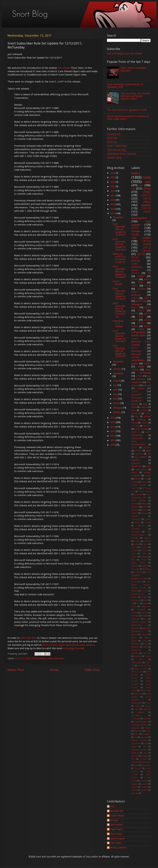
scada (148, 286)
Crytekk (134, 591)
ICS (149, 454)
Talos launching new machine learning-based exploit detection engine (135, 96)
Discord (145, 591)
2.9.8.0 (135, 264)
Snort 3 (135, 307)
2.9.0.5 (135, 298)
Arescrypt (135, 569)
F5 (132, 603)
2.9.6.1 (141, 282)
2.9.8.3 (147, 192)
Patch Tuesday (141, 429)
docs (141, 317)
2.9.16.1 (147, 448)
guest (148, 731)
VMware (145, 504)
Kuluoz (134, 638)
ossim (137, 522)
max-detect (136, 743)
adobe (141, 367)
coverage (147, 719)
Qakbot (138, 656)
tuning (134, 423)
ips (136, 737)
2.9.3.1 (135, 228)
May (116, 394)
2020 (113, 200)
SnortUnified (137, 703)
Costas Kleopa (117, 816)
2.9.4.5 (135, 338)
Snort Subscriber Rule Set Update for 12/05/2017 (119, 351)
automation (136, 715)
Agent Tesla (138, 563)
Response (136, 463)
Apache (145, 566)
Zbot (137, 709)
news (148, 466)
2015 (113, 422)
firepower (138, 731)
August (117, 381)
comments (136, 719)
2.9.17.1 (144, 547)
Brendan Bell (117, 811)
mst (146, 743)
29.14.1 (134, 557)
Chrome (139, 454)
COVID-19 (138, 572)
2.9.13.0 (146, 251)
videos (137, 479)
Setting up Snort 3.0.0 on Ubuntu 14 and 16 (119, 258)
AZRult (144, 560)
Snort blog (138, 694)
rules (50, 658)
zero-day (135, 793)
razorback (135, 529)
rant (133, 759)
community (137, 267)
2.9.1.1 (135, 348)
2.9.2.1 (135, 286)
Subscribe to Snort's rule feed (122, 154)
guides (135, 363)
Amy (112, 806)
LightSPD (135, 460)
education (136, 728)
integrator (146, 734)
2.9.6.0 (147, 279)
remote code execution (141, 762)
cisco (148, 370)
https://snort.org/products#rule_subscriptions (68, 645)
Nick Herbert (116, 825)
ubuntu (147, 538)
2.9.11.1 (146, 195)
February (118, 408)
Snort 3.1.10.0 (145, 666)
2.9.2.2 (147, 307)
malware (144, 407)
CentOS (135, 482)
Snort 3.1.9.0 (145, 691)
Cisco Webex (137, 582)
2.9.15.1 (141, 323)
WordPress (136, 466)
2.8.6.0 (137, 544)
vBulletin (144, 790)
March (117, 403)
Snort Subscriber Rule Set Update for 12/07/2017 (119, 336)
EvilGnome (136, 600)
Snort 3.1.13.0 (137, 672)
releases (143, 759)
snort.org (136, 295)
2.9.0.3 (134, 392)
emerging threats (73, 648)
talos (62, 658)
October (117, 369)
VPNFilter (135, 507)
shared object (138, 335)
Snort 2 (135, 432)
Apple (148, 451)
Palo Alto (147, 653)
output (148, 522)
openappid (137, 304)
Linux (145, 641)
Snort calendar (138, 501)
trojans (134, 790)
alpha (134, 407)
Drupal (144, 597)
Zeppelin (147, 709)
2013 (113, 431)
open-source (141, 470)
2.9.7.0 (141, 254)
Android (135, 566)
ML (146, 644)
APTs (133, 560)
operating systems (139, 750)
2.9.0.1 (134, 448)
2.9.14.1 (135, 273)
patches (141, 526)
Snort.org (112, 142)
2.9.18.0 (138, 451)
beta (133, 410)
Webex (148, 706)
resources (136, 532)
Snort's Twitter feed (117, 146)
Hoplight (135, 616)
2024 (113, 182)
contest (144, 410)
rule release (64, 68)
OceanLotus (136, 650)
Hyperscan (136, 619)
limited (148, 519)
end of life (136, 413)
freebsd (135, 513)
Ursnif (148, 703)
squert (145, 784)
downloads (136, 382)
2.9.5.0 (141, 329)
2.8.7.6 (134, 547)
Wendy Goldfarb (118, 848)
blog (145, 404)
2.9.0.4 (139, 376)
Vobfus (138, 706)
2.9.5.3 (135, 326)
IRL (146, 619)
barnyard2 (136, 395)
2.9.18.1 (135, 551)
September (118, 373)
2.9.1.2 (147, 248)
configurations (138, 332)
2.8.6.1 (147, 363)
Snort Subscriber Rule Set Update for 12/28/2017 (119, 229)
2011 (113, 440)
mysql (134, 747)
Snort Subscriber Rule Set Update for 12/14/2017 (119, 294)
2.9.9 (133, 554)
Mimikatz (135, 647)
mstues (43, 658)
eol (149, 273)
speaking (141, 420)
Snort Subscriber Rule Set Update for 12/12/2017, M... (119, 310)
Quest (148, 656)
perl (145, 753)
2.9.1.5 (148, 413)
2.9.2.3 (135, 257)
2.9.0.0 (135, 370)
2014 (113, 427)
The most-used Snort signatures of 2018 (127, 110)
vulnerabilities (138, 360)
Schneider (138, 494)
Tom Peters (116, 843)
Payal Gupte (116, 829)
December (118, 217)
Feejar (145, 603)
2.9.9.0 (35, 658)
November (118, 362)
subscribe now (28, 638)
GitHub (134, 613)
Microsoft (136, 354)
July (115, 385)
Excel (146, 600)
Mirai (145, 647)
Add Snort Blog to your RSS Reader (125, 54)
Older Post (92, 670)
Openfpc (135, 653)
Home (54, 670)
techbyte (135, 538)
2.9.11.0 (19, 658)
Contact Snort (114, 134)
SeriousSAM (136, 663)
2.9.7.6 (147, 199)
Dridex (134, 597)
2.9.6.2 (147, 202)
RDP (141, 659)
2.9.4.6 (135, 235)
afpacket (141, 712)
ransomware (137, 438)
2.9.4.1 (147, 326)
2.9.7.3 (135, 320)
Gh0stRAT (141, 610)
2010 (113, 445)
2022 (113, 191)
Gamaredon (146, 607)
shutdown (146, 765)
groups (145, 513)
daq (149, 376)
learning (144, 737)
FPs (138, 603)
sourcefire (136, 351)
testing (144, 787)
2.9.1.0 (135, 314)
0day (146, 479)
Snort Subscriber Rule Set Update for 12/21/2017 (119, 244)
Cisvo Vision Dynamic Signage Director (141, 585)
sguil (136, 765)
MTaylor (114, 820)
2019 (113, 204)
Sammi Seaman (118, 839)
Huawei (145, 616)
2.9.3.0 (141, 276)
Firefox (134, 607)
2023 (113, 186)
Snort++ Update (117, 283)
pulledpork (136, 401)
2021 (113, 195)
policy (134, 472)
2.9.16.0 (135, 357)
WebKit (145, 507)
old (145, 747)
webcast (147, 385)
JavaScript (135, 628)
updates (146, 205)
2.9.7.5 (147, 298)
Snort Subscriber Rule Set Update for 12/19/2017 (119, 272)
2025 (113, 177)
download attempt (139, 725)
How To (135, 488)
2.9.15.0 (141, 289)
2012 (113, 436)
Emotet (145, 482)
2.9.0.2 (144, 423)
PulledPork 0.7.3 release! (118, 324)
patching (135, 753)
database (141, 379)
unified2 (147, 541)
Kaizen (134, 635)
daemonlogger (141, 722)
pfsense (135, 756)
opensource (137, 398)
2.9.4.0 (135, 279)
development (139, 218)
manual (147, 416)
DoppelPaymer (137, 594)
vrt (141, 185)
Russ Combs (116, 834)
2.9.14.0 (135, 426)
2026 (113, 173)
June (116, 390)
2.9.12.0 (146, 241)
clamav (135, 404)
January (117, 412)
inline (137, 734)
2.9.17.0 (147, 426)
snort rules (141, 301)
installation (136, 519)
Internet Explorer (139, 622)
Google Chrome (139, 485)
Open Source (145, 491)
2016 (113, 418)
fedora (148, 728)
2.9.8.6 (27, 658)
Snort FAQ (112, 138)
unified (137, 541)
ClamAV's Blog (114, 158)
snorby (138, 768)
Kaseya (144, 635)
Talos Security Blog (116, 150)
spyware (135, 784)
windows (136, 261)
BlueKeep (147, 569)
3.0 (133, 189)
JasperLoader (137, 625)
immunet (135, 516)
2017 (113, 213)
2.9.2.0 (147, 320)
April (116, 399)
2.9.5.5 (147, 314)
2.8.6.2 (145, 544)
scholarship (145, 373)
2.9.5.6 (147, 212)
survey (134, 787)
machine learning (139, 740)
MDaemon (136, 644)
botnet (145, 510)
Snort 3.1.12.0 (141, 669)
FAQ (137, 416)
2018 (113, 209)
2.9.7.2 (141, 310)
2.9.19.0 (145, 551)
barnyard (135, 510)
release (136, 231)
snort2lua (144, 781)
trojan (148, 476)
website (141, 388)
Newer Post (16, 670)
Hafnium (144, 613)
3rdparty (144, 557)
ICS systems (141, 457)
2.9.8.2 (135, 292)
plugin (145, 756)
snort (56, 658)
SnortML (135, 504)
